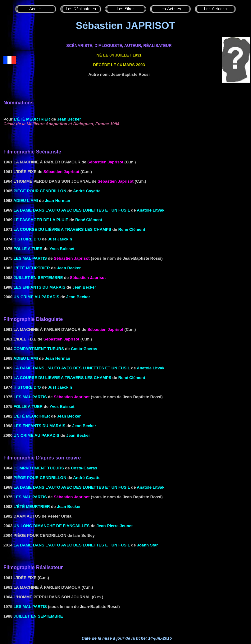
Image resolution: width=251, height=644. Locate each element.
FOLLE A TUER (28, 249)
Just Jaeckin (60, 239)
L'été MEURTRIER (32, 119)
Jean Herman (57, 201)
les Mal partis (30, 258)
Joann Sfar (147, 545)
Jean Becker (84, 287)
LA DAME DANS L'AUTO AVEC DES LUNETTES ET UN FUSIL (72, 210)
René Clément (89, 220)
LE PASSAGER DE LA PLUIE (41, 220)
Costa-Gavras (84, 349)
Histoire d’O (27, 239)
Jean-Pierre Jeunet (115, 526)
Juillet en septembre (38, 278)
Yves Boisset (62, 249)
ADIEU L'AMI (26, 201)
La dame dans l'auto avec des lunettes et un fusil (72, 545)
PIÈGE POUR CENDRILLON (40, 191)
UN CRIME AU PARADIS (37, 297)
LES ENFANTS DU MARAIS (40, 287)
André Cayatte (87, 191)
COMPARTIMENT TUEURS (39, 349)
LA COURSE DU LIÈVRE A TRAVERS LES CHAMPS (63, 229)
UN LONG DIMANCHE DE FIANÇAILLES (52, 526)
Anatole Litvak (151, 210)
